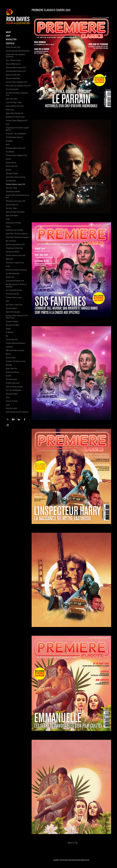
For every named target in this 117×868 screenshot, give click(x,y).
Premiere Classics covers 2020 (16, 255)
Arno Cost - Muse (11, 208)
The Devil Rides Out (12, 205)
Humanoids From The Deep (15, 230)
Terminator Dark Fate (12, 294)
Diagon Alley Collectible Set (15, 113)
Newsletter (11, 39)
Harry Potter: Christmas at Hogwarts (18, 237)
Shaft (7, 124)
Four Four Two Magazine (14, 390)
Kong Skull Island (11, 408)
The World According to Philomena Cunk (17, 94)
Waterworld (9, 259)
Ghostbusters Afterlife (13, 191)
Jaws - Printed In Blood (13, 60)
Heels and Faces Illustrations (15, 212)
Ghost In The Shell (12, 401)
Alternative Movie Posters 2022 (16, 148)
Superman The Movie (13, 325)
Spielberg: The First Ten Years (15, 117)
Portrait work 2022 (12, 166)
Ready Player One (11, 368)
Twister (8, 226)
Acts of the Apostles (12, 89)
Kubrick (8, 159)
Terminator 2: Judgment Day (15, 263)
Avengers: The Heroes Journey (16, 361)
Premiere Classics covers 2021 (15, 184)
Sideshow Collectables (13, 78)
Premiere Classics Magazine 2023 (17, 120)
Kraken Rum (10, 110)
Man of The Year (11, 241)
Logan (8, 405)
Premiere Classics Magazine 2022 (17, 155)
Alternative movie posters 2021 (16, 201)
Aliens (8, 397)
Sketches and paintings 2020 (15, 244)
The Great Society (11, 379)
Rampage (9, 365)
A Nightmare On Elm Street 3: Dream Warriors (17, 129)
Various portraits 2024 (13, 75)
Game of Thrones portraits (14, 387)
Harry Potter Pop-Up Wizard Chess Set (18, 86)
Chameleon (9, 347)
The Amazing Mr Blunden (14, 290)
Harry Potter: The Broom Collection (17, 234)
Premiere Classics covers (14, 297)
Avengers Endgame (12, 321)
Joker (7, 301)
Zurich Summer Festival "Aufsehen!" (17, 412)
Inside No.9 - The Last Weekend (16, 134)
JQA (7, 336)
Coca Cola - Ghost (11, 188)
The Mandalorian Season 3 (14, 137)
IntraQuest (9, 141)
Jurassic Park (10, 277)
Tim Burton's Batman (13, 252)
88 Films (9, 170)
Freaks (8, 266)
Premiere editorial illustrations (16, 343)
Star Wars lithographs (13, 273)
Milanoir (8, 354)
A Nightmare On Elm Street (14, 248)
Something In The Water (14, 223)
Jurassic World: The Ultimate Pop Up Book (17, 196)
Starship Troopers (11, 308)
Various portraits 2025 (13, 47)
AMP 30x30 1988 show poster (15, 350)
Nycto (8, 144)
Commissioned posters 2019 (15, 281)
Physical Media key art (13, 64)
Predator (9, 376)
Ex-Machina (10, 332)
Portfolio (10, 43)
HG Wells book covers (13, 383)
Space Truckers (11, 358)
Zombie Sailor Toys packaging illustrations (15, 56)
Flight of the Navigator (13, 312)
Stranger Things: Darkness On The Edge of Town (17, 317)
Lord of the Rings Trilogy (14, 102)
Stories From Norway (12, 372)
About (8, 32)
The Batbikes (10, 152)
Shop (8, 36)
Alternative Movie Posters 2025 (16, 67)
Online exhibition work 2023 (15, 106)
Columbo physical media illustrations (18, 51)
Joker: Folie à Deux (12, 99)
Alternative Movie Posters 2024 (16, 71)
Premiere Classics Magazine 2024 (17, 82)
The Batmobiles (11, 181)
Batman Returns (11, 163)
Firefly (8, 219)
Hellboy (8, 329)
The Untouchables (12, 394)
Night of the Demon (12, 215)
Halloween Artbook (12, 173)
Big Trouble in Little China (14, 305)
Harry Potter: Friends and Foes (16, 177)
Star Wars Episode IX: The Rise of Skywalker (16, 285)
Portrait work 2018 (12, 339)
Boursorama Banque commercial (16, 270)
